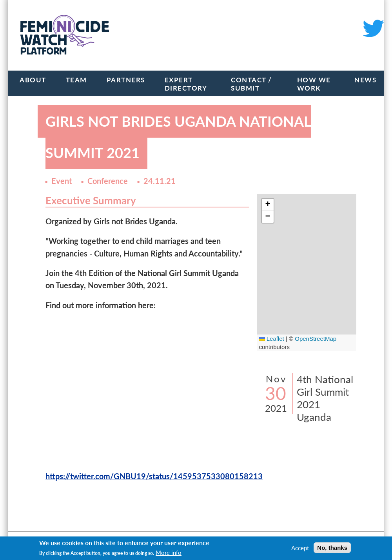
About (33, 80)
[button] (268, 205)
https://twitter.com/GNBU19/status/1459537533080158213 (154, 476)
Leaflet (272, 339)
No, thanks (332, 548)
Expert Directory (186, 84)
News (365, 80)
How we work (314, 84)
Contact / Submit (251, 84)
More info (169, 553)
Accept (300, 548)
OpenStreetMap (316, 339)
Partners (126, 80)
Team (76, 80)
